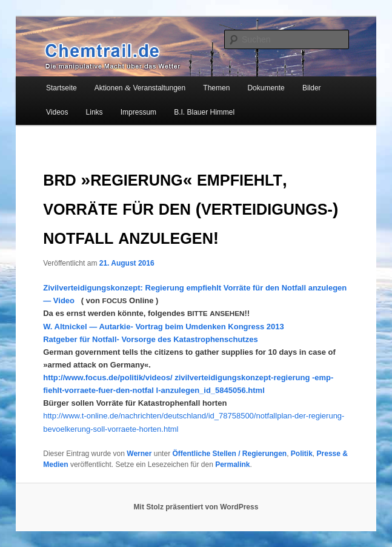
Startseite (61, 88)
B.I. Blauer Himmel (204, 112)
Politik (302, 454)
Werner (139, 454)
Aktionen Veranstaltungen (140, 88)
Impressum (138, 112)
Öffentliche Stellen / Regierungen (229, 454)
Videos (57, 112)
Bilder (312, 88)
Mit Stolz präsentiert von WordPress (196, 507)
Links (95, 112)
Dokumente (266, 88)
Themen (216, 88)
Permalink (232, 465)
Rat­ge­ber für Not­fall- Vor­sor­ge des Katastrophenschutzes (150, 339)
